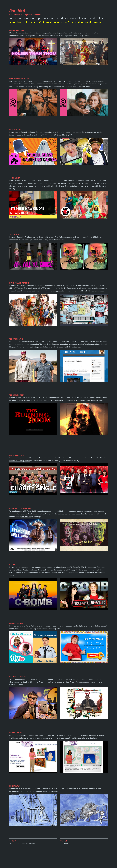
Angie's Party (60, 237)
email (33, 843)
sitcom (27, 33)
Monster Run (54, 788)
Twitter (65, 843)
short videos (14, 682)
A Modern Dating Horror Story (36, 87)
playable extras (86, 626)
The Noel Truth (45, 344)
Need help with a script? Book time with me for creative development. (56, 22)
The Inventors (15, 514)
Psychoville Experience (67, 288)
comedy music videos (43, 567)
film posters (26, 517)
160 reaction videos (87, 397)
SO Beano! (58, 135)
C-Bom (74, 567)
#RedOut (68, 183)
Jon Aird (17, 11)
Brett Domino (23, 570)
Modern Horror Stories (63, 81)
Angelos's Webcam (78, 682)
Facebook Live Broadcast (63, 186)
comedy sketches (32, 135)
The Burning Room (40, 397)
